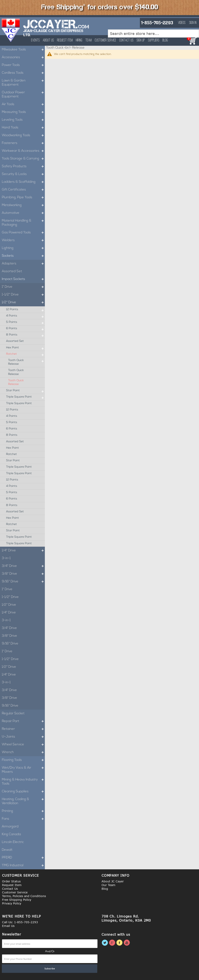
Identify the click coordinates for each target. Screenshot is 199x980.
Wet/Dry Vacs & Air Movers (23, 770)
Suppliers (154, 40)
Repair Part (23, 721)
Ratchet (25, 354)
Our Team (108, 885)
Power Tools (23, 65)
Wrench (23, 752)
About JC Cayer (113, 881)
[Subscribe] (50, 969)
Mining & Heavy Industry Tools (23, 782)
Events (35, 40)
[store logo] (11, 30)
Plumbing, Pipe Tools (23, 197)
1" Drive (23, 287)
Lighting (23, 248)
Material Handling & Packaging (23, 223)
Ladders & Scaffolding (23, 182)
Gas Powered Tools (23, 233)
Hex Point (25, 348)
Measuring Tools (23, 112)
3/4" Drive (23, 566)
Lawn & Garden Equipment (23, 83)
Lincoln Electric (13, 842)
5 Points (25, 322)
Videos (182, 23)
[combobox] (153, 33)
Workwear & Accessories (23, 151)
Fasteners (23, 143)
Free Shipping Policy (17, 900)
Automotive (23, 213)
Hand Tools (23, 128)
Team (89, 40)
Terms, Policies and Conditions (24, 896)
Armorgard (10, 827)
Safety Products (23, 166)
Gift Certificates (23, 190)
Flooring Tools (23, 760)
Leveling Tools (23, 120)
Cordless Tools (23, 73)
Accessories (23, 57)
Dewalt (7, 850)
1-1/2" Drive (23, 295)
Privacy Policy (12, 903)
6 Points (25, 329)
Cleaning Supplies (23, 792)
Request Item (65, 40)
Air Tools (23, 104)
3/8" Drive (23, 574)
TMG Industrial (23, 865)
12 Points (25, 310)
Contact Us (126, 40)
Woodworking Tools (23, 135)
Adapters (23, 264)
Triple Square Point (25, 397)
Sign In (193, 23)
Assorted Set (12, 271)
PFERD (23, 858)
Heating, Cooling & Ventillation (23, 801)
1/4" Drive (23, 551)
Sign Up (141, 40)
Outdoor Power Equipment (23, 95)
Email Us (8, 926)
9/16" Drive (23, 582)
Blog (165, 40)
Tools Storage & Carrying (23, 159)
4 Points (25, 316)
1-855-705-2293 (157, 23)
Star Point (25, 391)
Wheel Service (23, 745)
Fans (23, 819)
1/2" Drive (23, 302)
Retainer (23, 729)
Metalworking (23, 205)
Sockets (23, 256)
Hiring (79, 40)
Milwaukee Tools (23, 50)
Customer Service (106, 40)
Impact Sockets (23, 279)
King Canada (11, 834)
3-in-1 (6, 558)
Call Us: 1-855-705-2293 (20, 922)
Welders (23, 240)
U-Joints (23, 737)
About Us (48, 40)
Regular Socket (13, 714)
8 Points (25, 335)
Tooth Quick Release (27, 362)
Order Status (11, 881)
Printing (23, 811)
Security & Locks (23, 174)
